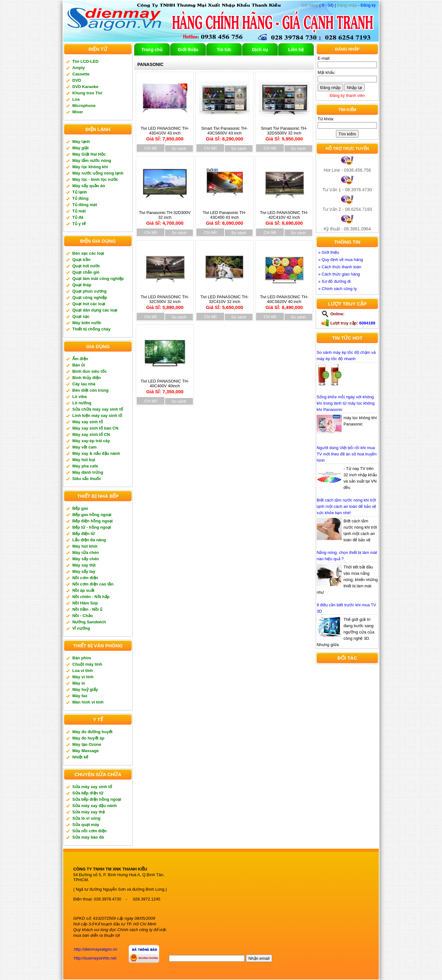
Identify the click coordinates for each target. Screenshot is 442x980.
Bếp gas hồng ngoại (92, 515)
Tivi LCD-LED (85, 61)
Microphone (84, 106)
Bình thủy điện (87, 378)
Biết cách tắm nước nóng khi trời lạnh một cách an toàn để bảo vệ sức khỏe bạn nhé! (346, 506)
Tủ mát (79, 211)
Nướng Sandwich (89, 622)
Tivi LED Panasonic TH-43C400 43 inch (224, 216)
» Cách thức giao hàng (339, 274)
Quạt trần (81, 260)
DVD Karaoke (85, 87)
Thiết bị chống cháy (91, 329)
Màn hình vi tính (88, 702)
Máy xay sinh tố (88, 422)
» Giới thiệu (329, 252)
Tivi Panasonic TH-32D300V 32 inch (165, 216)
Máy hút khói (85, 546)
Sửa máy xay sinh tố (92, 787)
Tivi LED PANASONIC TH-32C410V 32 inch (224, 300)
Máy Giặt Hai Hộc (89, 154)
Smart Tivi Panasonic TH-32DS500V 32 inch (284, 132)
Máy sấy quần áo (89, 186)
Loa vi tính (83, 671)
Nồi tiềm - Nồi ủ (87, 609)
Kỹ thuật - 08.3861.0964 (347, 229)
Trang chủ (152, 50)
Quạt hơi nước (86, 266)
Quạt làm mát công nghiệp (98, 279)
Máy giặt (81, 148)
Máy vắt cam (84, 447)
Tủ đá (78, 217)
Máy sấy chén (86, 559)
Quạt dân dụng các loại (95, 310)
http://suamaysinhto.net (95, 958)
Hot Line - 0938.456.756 (347, 170)
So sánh (179, 148)
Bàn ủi (79, 365)
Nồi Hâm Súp (85, 603)
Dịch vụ (260, 50)
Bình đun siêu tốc (90, 371)
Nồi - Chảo (83, 616)
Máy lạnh (81, 142)
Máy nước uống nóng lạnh (98, 173)
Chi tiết (151, 148)
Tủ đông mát (85, 205)
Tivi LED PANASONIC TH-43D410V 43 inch (165, 132)
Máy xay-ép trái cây (91, 441)
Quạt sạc (81, 316)
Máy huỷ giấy (85, 689)
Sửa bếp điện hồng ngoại (97, 799)
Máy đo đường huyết (92, 732)
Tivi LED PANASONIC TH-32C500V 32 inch (165, 300)
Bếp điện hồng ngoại (93, 521)
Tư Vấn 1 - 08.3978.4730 (347, 190)
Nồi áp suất (83, 590)
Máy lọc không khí (90, 167)
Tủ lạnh (80, 192)
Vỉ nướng (81, 628)
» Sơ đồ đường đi (334, 281)
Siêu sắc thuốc (87, 479)
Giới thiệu (188, 50)
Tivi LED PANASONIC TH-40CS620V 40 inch (284, 300)
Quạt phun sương (89, 291)
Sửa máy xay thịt (89, 812)
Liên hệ (296, 50)
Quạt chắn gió (86, 272)
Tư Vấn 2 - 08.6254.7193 (347, 209)
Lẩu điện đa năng (89, 540)
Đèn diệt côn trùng (90, 390)
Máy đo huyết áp (88, 738)
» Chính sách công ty (337, 289)
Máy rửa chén (86, 552)
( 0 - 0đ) (317, 5)
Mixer (78, 112)
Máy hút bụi (84, 460)
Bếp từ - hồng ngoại (92, 527)
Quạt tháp (82, 285)
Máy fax (80, 696)
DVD (77, 80)
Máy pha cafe (85, 466)
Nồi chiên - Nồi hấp (91, 597)
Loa (76, 99)
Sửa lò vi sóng (86, 818)
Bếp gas (80, 508)
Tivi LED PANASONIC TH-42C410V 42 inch (284, 216)
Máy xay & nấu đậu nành (96, 453)
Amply (79, 68)
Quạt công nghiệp (90, 297)
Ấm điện (80, 359)
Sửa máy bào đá (88, 837)
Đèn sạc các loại (88, 253)
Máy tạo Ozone (87, 744)
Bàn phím (82, 658)
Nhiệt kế (80, 757)
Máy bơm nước (87, 323)
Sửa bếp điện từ (88, 793)
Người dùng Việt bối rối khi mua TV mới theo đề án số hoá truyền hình (347, 454)
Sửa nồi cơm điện (90, 831)
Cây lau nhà (84, 384)
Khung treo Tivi (87, 93)
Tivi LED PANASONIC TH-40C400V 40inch (165, 385)
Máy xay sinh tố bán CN (95, 428)
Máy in (79, 683)
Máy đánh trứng (88, 472)
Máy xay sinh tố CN (91, 434)
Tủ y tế (79, 224)
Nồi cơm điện (85, 578)
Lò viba (80, 397)
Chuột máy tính (87, 664)
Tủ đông (80, 198)
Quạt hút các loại (89, 304)
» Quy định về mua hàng (341, 260)
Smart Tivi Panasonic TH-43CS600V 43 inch (224, 132)
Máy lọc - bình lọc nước (95, 179)
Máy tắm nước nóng (92, 160)
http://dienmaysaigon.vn (96, 949)
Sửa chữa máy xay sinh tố (98, 409)
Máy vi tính (83, 677)
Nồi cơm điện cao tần (93, 584)
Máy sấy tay (84, 571)
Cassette (81, 74)
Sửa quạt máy (86, 825)
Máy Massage (86, 751)
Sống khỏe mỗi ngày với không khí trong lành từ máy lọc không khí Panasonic (346, 403)
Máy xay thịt (84, 565)
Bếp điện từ (84, 534)
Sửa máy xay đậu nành (95, 806)
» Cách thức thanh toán (340, 267)
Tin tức (224, 50)
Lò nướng (82, 403)
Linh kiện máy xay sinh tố (97, 416)
